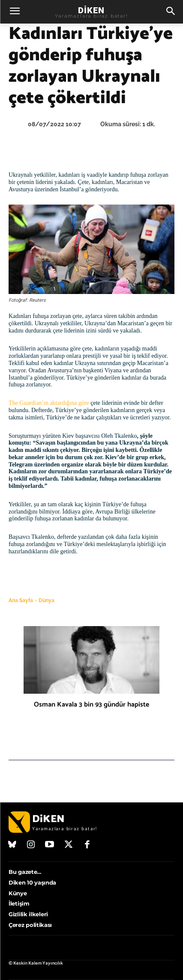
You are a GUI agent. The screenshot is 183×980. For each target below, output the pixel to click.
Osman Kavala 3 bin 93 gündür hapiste (91, 705)
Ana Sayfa (21, 600)
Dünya (46, 600)
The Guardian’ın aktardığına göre (49, 403)
